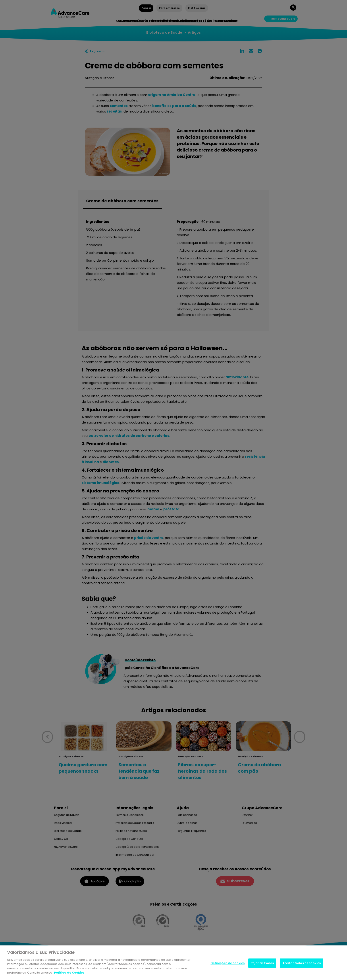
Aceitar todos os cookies (302, 964)
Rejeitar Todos (262, 964)
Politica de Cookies (69, 973)
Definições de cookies (228, 964)
